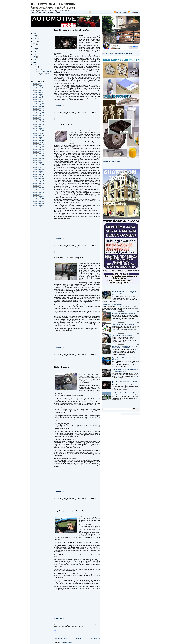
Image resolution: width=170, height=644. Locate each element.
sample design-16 (38, 117)
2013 (34, 44)
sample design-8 (38, 99)
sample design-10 (38, 104)
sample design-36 (38, 163)
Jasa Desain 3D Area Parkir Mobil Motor (124, 393)
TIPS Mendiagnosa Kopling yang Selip (68, 258)
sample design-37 (38, 165)
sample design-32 (38, 154)
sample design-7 (38, 97)
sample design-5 (38, 93)
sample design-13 (38, 111)
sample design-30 (38, 149)
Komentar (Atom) (67, 642)
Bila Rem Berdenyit (61, 367)
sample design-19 (38, 124)
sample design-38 (38, 167)
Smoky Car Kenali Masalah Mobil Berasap (125, 313)
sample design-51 (38, 197)
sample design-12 (38, 108)
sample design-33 (38, 156)
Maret (36, 67)
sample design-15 (38, 115)
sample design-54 (38, 204)
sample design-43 (38, 179)
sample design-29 (38, 147)
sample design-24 (38, 136)
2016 (34, 49)
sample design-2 (38, 86)
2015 (34, 46)
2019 (34, 54)
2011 (34, 39)
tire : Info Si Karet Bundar (64, 125)
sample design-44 (38, 181)
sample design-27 (38, 142)
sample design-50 (38, 194)
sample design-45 (38, 183)
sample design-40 (38, 172)
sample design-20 (38, 127)
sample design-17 (38, 120)
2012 (34, 41)
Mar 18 (38, 69)
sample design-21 (38, 129)
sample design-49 (38, 192)
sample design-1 (38, 83)
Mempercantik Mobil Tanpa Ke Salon (123, 335)
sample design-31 (38, 151)
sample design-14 (38, 113)
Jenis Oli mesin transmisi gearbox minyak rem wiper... (44, 73)
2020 (34, 57)
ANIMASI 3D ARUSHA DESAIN (112, 162)
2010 (34, 36)
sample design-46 (38, 185)
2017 (34, 52)
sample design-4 (38, 90)
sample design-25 (38, 138)
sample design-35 (38, 160)
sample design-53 (38, 201)
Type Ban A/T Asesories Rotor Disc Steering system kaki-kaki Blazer (125, 370)
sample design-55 (38, 206)
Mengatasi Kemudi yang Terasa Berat (123, 324)
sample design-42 (38, 176)
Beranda (79, 638)
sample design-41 (38, 174)
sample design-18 (38, 122)
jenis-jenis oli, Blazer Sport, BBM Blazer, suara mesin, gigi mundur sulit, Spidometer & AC (125, 293)
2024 (34, 65)
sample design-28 (38, 145)
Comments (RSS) (122, 12)
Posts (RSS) (134, 12)
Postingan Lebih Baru (61, 638)
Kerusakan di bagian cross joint (112, 305)
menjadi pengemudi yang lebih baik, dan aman (72, 511)
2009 (34, 33)
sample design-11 (38, 106)
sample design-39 (38, 170)
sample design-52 (38, 199)
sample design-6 (38, 95)
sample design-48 (38, 190)
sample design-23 (38, 133)
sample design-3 (38, 88)
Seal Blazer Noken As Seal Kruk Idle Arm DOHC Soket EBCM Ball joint (124, 347)
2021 (34, 59)
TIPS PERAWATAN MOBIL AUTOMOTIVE (54, 4)
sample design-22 (38, 131)
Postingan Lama (95, 638)
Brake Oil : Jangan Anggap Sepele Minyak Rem (72, 30)
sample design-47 (38, 188)
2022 (34, 62)
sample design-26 (38, 140)
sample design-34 (38, 158)
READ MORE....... (62, 106)
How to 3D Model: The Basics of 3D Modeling (117, 54)
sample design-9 (38, 102)
